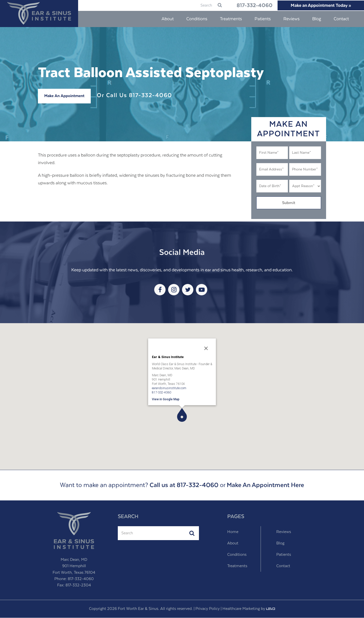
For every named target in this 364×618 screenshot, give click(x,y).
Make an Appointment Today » (318, 6)
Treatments (237, 566)
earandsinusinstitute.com (169, 388)
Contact (283, 566)
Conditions (237, 555)
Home (233, 532)
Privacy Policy (208, 609)
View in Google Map (166, 399)
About (233, 544)
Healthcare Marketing (241, 609)
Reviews (284, 532)
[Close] (206, 348)
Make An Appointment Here (265, 485)
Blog (280, 544)
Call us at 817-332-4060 (184, 485)
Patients (284, 555)
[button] (182, 415)
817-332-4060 (245, 6)
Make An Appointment (64, 96)
